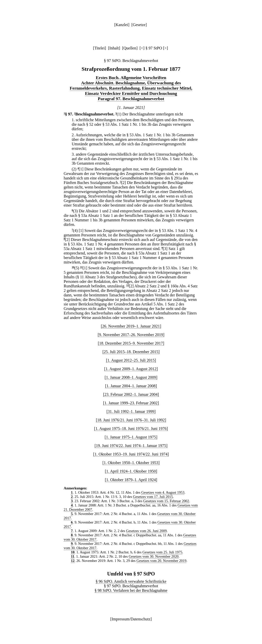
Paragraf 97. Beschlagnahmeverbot (131, 99)
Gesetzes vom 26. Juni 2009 (146, 531)
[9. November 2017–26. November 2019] (131, 335)
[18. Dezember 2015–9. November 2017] (131, 343)
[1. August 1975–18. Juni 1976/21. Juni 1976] (131, 429)
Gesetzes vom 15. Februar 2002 (166, 501)
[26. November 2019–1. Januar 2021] (131, 326)
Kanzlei (122, 25)
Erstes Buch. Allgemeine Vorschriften (131, 78)
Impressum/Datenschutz (131, 619)
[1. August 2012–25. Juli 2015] (131, 360)
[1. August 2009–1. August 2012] (131, 369)
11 (81, 267)
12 (128, 285)
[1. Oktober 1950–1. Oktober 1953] (131, 463)
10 (73, 267)
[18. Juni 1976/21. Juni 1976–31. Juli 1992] (131, 420)
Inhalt (114, 48)
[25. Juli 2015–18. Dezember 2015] (131, 352)
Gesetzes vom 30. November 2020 (154, 556)
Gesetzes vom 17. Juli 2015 (153, 497)
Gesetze (139, 25)
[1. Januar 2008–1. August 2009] (131, 377)
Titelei (100, 48)
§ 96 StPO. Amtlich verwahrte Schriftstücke (131, 581)
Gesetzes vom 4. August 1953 (163, 492)
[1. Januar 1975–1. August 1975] (131, 437)
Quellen (130, 48)
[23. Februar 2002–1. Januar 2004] (131, 394)
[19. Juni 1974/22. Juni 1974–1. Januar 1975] (131, 446)
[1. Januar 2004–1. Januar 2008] (131, 386)
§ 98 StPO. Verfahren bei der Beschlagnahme (131, 590)
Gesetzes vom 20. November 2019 (161, 561)
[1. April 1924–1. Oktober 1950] (131, 471)
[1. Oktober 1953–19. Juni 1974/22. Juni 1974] (131, 454)
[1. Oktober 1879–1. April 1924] (131, 480)
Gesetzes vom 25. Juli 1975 (162, 552)
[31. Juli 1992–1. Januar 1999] (131, 411)
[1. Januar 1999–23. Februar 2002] (131, 403)
